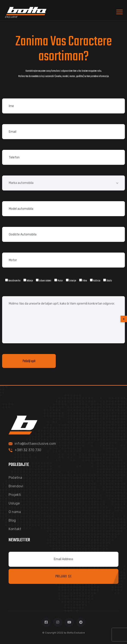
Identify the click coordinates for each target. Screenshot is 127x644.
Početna (15, 478)
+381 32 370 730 (28, 450)
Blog (12, 520)
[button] (124, 319)
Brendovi (16, 486)
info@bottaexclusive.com (35, 444)
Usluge (14, 503)
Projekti (15, 495)
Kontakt (15, 529)
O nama (15, 512)
